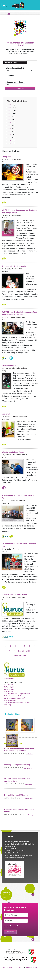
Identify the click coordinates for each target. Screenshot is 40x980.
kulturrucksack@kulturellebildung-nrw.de (18, 855)
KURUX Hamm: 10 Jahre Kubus (14, 595)
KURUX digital (9, 687)
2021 (9, 119)
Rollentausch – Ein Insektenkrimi (15, 266)
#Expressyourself (9, 366)
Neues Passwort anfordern (14, 926)
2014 (9, 140)
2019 (9, 125)
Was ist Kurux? (9, 678)
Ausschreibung (8, 895)
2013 (9, 143)
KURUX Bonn (8, 685)
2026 (9, 105)
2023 (9, 114)
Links (5, 897)
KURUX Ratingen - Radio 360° (14, 698)
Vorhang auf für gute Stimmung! (17, 765)
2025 (9, 108)
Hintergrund (7, 892)
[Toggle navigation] (4, 5)
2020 (9, 122)
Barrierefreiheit (31, 967)
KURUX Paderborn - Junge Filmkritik (17, 694)
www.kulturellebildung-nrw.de (15, 857)
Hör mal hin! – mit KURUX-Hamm (18, 795)
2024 (9, 111)
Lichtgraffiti (6, 157)
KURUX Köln (8, 691)
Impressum (7, 967)
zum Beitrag (29, 754)
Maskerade (6, 414)
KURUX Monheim (10, 700)
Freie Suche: (10, 75)
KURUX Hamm (9, 689)
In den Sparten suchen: (14, 82)
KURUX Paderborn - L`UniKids (15, 696)
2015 (9, 137)
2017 (9, 131)
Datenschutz (19, 967)
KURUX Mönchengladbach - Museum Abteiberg (17, 704)
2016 (9, 134)
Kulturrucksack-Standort (14, 68)
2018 (9, 128)
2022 (9, 116)
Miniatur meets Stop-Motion (13, 452)
